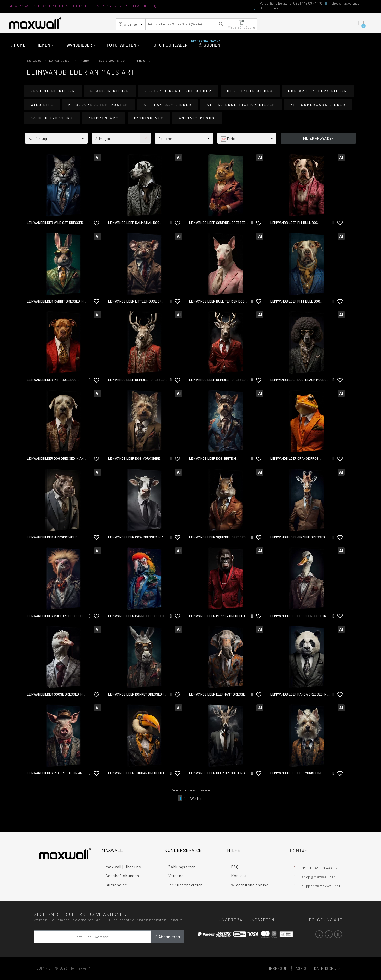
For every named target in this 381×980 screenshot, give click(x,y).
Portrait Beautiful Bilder (178, 91)
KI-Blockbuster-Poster (99, 105)
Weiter (196, 798)
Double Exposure (52, 118)
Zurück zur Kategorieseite (190, 790)
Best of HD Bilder (53, 91)
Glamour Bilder (110, 91)
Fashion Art (149, 118)
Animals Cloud (197, 118)
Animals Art (104, 118)
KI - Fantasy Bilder (168, 105)
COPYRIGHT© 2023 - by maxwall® (63, 968)
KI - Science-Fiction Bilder (241, 105)
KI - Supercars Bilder (318, 105)
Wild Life (42, 105)
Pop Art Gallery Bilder (318, 91)
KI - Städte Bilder (250, 91)
